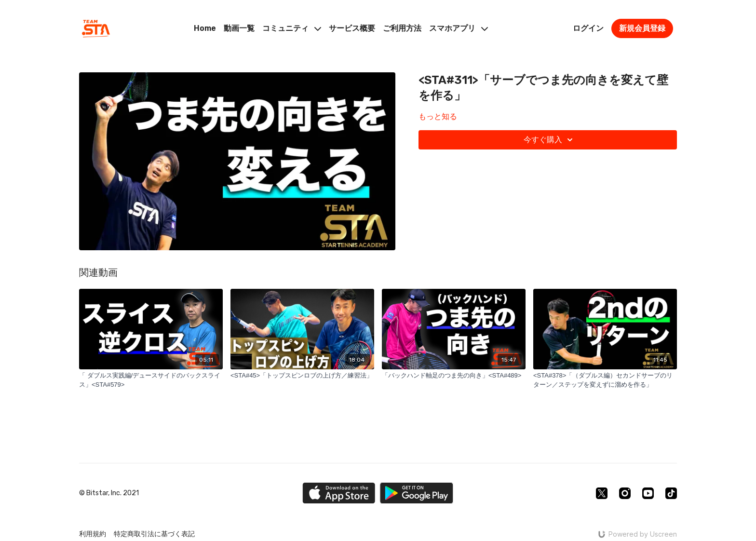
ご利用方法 (402, 28)
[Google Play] (417, 493)
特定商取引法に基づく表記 (154, 534)
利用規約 (93, 534)
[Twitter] (602, 493)
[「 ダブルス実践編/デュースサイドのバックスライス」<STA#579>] (151, 380)
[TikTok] (671, 493)
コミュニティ (292, 28)
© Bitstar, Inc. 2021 (109, 493)
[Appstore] (339, 493)
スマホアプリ (459, 28)
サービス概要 (352, 28)
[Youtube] (648, 493)
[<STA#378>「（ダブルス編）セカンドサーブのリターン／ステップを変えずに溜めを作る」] (605, 380)
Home (205, 28)
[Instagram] (625, 493)
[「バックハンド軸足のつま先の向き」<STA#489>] (454, 376)
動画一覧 (239, 28)
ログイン (588, 28)
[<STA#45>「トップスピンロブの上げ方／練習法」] (302, 376)
